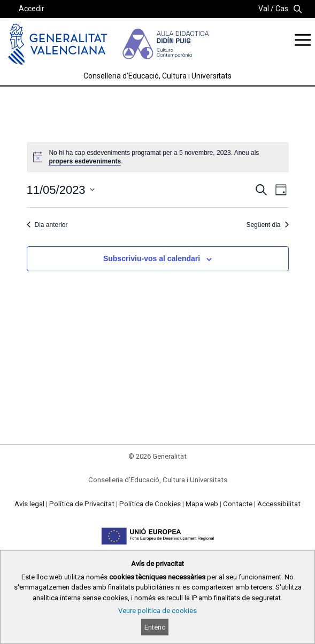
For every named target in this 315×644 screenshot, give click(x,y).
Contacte (238, 504)
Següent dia (267, 225)
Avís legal (29, 504)
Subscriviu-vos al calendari (152, 258)
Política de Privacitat (82, 504)
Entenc (155, 627)
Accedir (32, 9)
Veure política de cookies (158, 611)
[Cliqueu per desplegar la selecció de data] (61, 190)
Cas (282, 9)
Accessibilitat (279, 504)
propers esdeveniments (85, 161)
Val (264, 9)
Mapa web (202, 504)
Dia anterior (47, 225)
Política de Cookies (150, 504)
